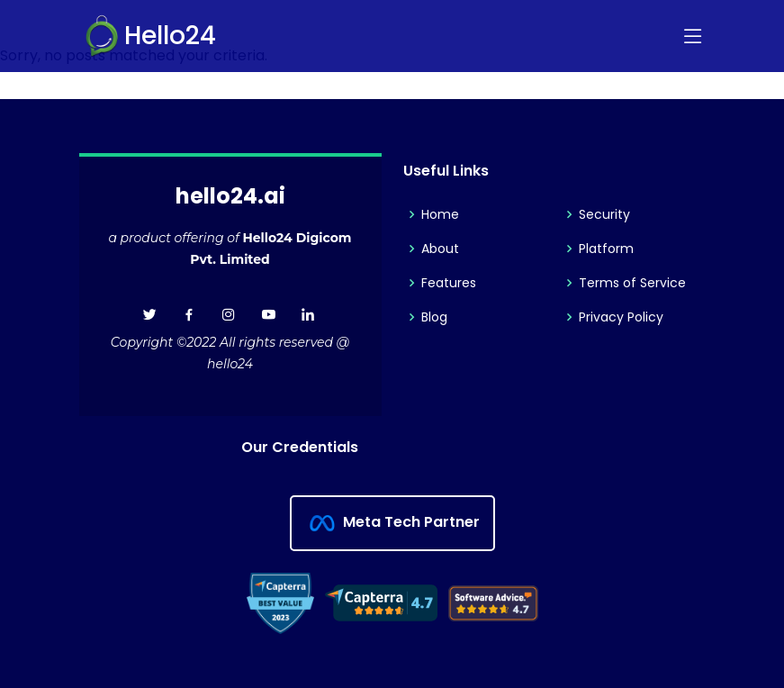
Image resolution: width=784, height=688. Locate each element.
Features (449, 283)
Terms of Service (632, 283)
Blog (434, 317)
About (440, 249)
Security (604, 214)
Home (440, 214)
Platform (606, 249)
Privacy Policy (621, 317)
